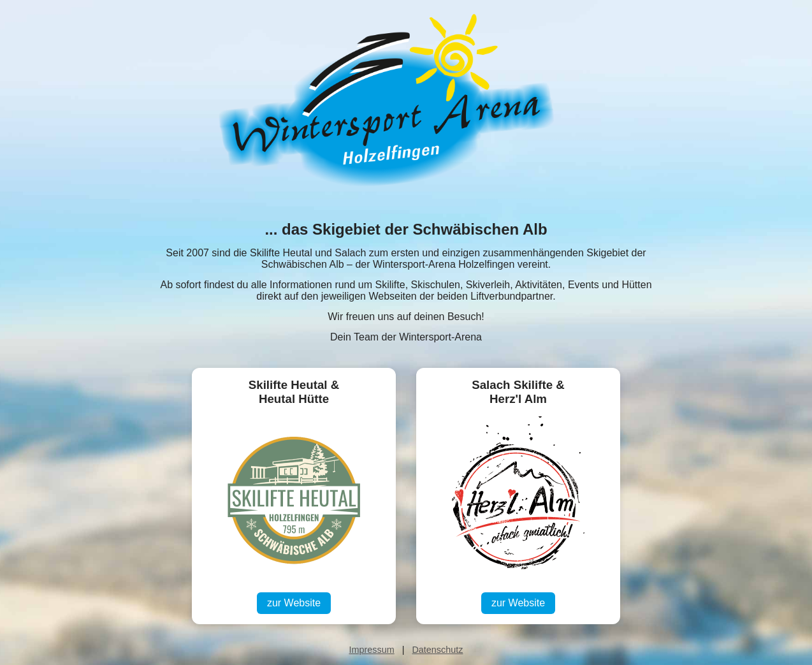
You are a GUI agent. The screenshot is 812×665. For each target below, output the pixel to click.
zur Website (294, 603)
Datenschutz (437, 650)
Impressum (372, 650)
